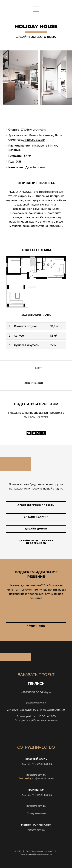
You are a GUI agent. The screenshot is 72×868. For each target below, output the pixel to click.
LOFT (38, 368)
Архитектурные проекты (36, 505)
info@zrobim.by (36, 775)
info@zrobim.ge (36, 703)
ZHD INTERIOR (34, 383)
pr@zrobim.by (36, 830)
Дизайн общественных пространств (36, 542)
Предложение (36, 813)
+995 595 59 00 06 (32, 692)
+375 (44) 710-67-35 (32, 764)
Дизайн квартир (36, 517)
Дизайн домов (36, 529)
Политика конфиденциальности (36, 854)
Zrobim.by (25, 778)
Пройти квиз (36, 626)
